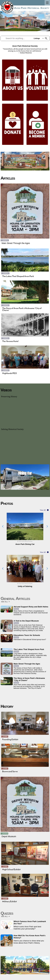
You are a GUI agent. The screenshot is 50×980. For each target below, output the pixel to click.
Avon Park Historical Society (32, 8)
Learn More (25, 162)
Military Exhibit (9, 901)
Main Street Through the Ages (16, 243)
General (5, 240)
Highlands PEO (10, 373)
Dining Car (25, 473)
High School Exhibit (11, 869)
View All (43, 510)
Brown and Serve (10, 771)
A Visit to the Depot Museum (26, 621)
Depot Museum (9, 836)
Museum (5, 834)
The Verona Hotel (10, 341)
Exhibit (5, 737)
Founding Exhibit (10, 739)
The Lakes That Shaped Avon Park (18, 276)
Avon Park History (25, 961)
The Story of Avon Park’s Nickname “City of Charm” (22, 309)
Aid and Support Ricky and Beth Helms (31, 607)
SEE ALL (5, 602)
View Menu (25, 478)
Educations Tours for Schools (27, 635)
